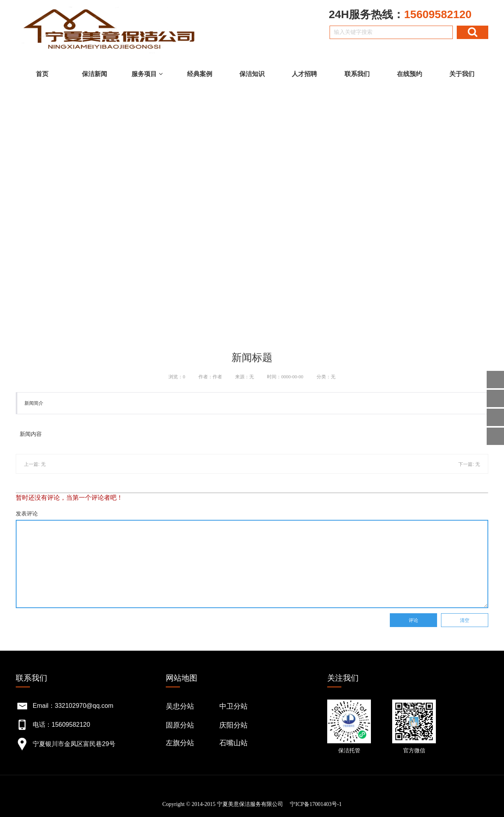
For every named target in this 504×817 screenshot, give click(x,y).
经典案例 (200, 74)
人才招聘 (304, 74)
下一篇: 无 (469, 464)
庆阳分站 (233, 725)
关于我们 (462, 74)
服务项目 (147, 74)
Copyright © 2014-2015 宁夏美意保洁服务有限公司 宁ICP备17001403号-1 (252, 804)
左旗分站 (180, 743)
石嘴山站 (233, 743)
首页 (42, 74)
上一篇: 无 (35, 464)
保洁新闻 (94, 74)
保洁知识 (252, 74)
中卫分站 (233, 706)
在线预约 (409, 74)
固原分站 (180, 725)
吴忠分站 (180, 706)
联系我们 (357, 74)
